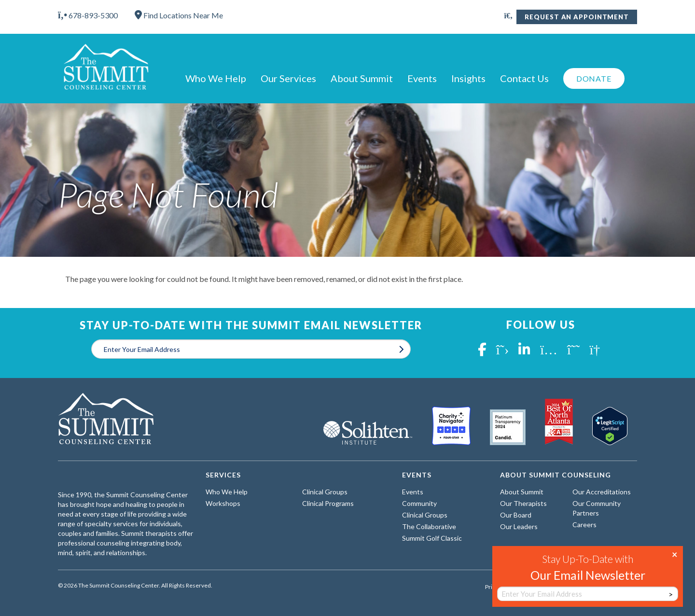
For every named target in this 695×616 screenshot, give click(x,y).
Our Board (516, 515)
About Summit (362, 78)
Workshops (223, 503)
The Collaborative (429, 526)
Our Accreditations (602, 492)
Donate (594, 78)
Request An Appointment (577, 17)
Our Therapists (523, 503)
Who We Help (216, 78)
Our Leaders (519, 526)
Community (419, 503)
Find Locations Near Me (179, 15)
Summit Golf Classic (432, 538)
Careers (584, 525)
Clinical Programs (328, 503)
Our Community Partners (597, 508)
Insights (468, 78)
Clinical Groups (325, 492)
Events (422, 78)
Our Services (288, 78)
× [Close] (675, 554)
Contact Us (524, 78)
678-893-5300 (88, 15)
